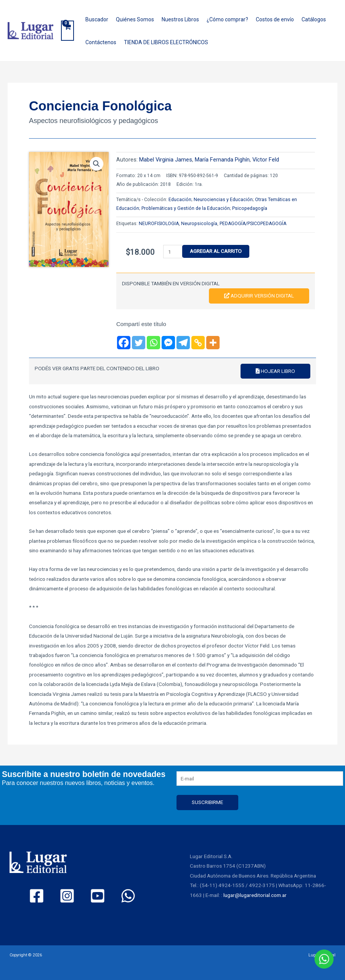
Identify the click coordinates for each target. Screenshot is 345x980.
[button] (96, 164)
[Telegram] (183, 343)
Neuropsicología (199, 224)
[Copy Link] (198, 343)
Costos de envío (275, 19)
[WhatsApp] (128, 896)
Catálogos (314, 19)
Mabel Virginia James (166, 160)
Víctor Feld (266, 160)
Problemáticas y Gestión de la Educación (186, 208)
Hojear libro (275, 371)
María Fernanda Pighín (222, 160)
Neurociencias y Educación (223, 200)
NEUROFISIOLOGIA (159, 224)
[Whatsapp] (153, 343)
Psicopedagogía (250, 208)
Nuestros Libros (180, 19)
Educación (180, 200)
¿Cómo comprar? (227, 19)
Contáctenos (101, 42)
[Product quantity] (173, 252)
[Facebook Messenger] (168, 343)
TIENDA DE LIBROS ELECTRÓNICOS (166, 42)
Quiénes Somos (135, 19)
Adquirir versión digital (259, 296)
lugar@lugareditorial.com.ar (255, 895)
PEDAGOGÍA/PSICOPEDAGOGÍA (253, 224)
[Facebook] (124, 343)
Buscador (97, 19)
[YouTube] (98, 896)
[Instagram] (67, 896)
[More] (213, 343)
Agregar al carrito (216, 251)
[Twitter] (139, 343)
